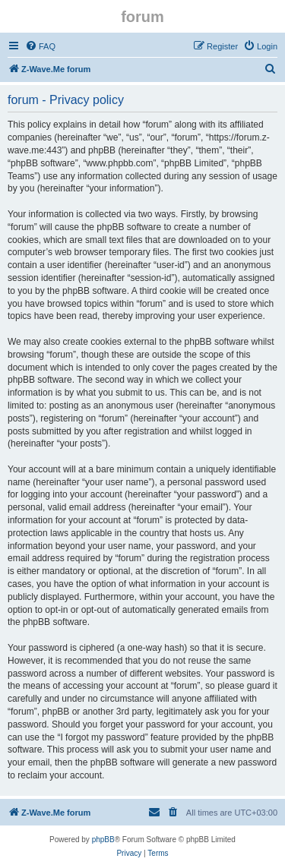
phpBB (103, 840)
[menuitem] (40, 46)
